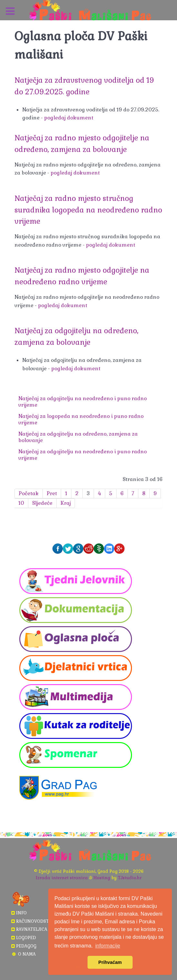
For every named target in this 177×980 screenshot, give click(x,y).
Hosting (102, 878)
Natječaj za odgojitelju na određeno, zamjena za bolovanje (78, 437)
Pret (52, 493)
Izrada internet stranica (62, 878)
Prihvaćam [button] (110, 962)
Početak (29, 493)
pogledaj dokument (69, 118)
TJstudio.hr (130, 878)
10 (21, 503)
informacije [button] (108, 946)
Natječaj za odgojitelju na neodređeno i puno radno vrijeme (83, 402)
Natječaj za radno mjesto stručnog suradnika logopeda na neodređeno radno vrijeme (88, 210)
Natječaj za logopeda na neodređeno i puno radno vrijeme (81, 419)
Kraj (66, 503)
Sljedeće (42, 503)
